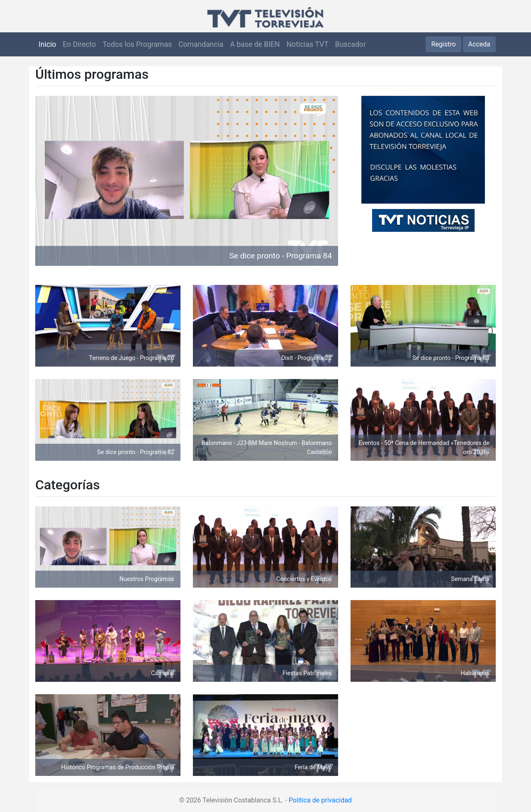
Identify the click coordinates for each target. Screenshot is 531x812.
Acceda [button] (479, 44)
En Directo (79, 44)
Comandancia (201, 44)
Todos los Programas (137, 44)
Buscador (351, 44)
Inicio (47, 44)
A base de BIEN (255, 44)
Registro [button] (443, 44)
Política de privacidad (320, 800)
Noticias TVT (308, 44)
